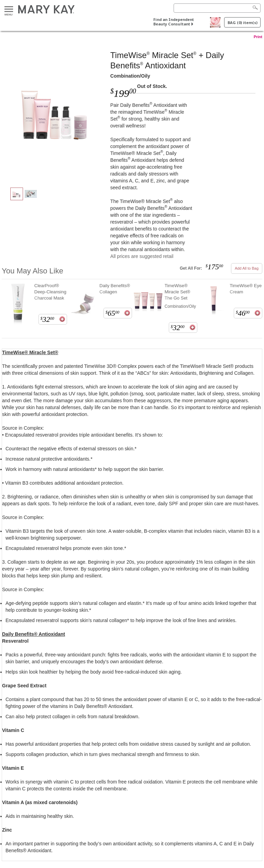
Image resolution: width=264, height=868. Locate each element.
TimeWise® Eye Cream (246, 289)
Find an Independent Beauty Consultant (174, 22)
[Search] (217, 8)
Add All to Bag (247, 268)
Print (258, 37)
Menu (9, 9)
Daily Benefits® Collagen (115, 289)
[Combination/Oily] (56, 112)
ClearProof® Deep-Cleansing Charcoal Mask (50, 292)
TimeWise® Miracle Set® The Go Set (178, 292)
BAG (243, 22)
